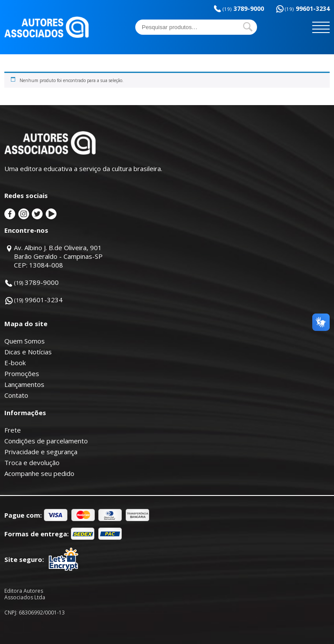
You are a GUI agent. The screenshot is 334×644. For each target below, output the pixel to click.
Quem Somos (25, 341)
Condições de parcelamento (46, 441)
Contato (16, 395)
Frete (13, 430)
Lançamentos (24, 384)
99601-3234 (307, 8)
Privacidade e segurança (41, 452)
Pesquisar (248, 27)
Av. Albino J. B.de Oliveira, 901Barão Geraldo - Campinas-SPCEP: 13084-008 (58, 256)
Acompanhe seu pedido (39, 473)
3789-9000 (243, 8)
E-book (15, 363)
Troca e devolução (32, 462)
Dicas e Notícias (28, 352)
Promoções (22, 373)
